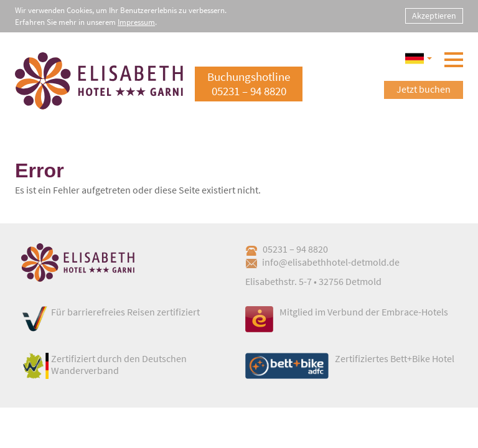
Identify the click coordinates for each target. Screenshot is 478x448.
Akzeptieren (434, 16)
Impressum (136, 22)
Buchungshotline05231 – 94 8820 (249, 84)
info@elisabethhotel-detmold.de (322, 262)
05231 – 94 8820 (287, 249)
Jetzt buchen (424, 89)
